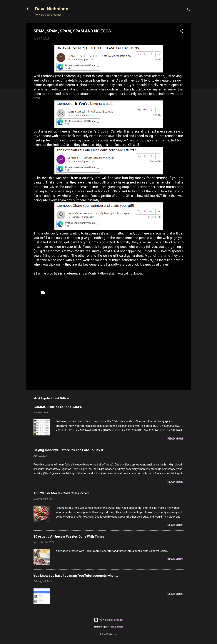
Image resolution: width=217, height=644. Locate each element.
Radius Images (117, 627)
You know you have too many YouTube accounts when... (76, 576)
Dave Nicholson (52, 9)
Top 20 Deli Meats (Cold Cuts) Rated (61, 493)
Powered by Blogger (109, 620)
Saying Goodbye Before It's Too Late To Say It (68, 450)
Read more (175, 439)
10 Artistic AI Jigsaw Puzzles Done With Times (69, 536)
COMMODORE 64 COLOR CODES (58, 407)
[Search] (189, 10)
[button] (181, 32)
